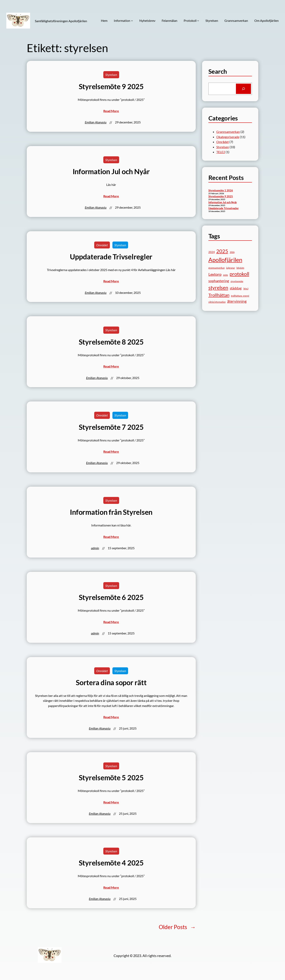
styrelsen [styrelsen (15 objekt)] (218, 288)
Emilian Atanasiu (96, 122)
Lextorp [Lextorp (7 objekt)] (215, 274)
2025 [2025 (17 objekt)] (222, 251)
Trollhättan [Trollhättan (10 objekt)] (219, 295)
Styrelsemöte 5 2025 (111, 778)
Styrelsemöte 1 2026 (221, 190)
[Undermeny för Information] (132, 21)
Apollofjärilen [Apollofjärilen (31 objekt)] (225, 260)
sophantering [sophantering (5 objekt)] (219, 281)
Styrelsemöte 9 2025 (111, 86)
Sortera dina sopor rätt (111, 682)
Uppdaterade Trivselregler (111, 257)
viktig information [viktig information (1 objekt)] (217, 302)
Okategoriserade (228, 137)
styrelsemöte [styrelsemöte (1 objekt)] (237, 281)
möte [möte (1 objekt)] (226, 275)
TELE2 (221, 152)
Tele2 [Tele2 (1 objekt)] (246, 289)
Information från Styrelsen (111, 512)
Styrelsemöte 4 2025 (111, 863)
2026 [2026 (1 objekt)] (232, 252)
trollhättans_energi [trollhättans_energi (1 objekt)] (240, 296)
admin (95, 548)
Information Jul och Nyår (111, 171)
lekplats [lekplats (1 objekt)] (240, 268)
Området (102, 245)
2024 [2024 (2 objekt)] (212, 252)
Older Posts (177, 927)
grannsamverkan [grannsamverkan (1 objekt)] (217, 268)
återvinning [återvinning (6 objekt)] (237, 301)
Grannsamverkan (228, 132)
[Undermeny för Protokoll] (198, 21)
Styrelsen (111, 75)
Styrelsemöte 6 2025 (111, 597)
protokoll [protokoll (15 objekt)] (239, 274)
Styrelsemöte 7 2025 (111, 427)
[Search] (243, 89)
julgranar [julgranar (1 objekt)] (231, 268)
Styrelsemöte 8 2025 (111, 342)
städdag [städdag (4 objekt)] (236, 288)
